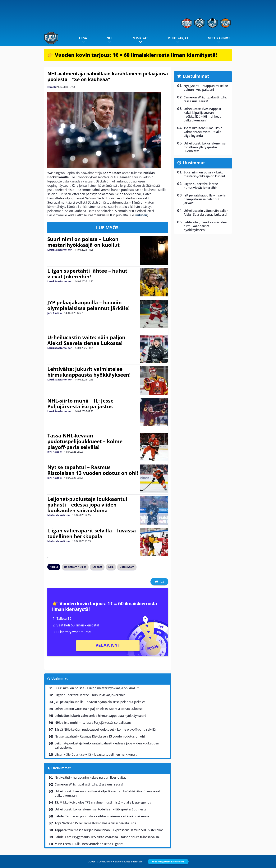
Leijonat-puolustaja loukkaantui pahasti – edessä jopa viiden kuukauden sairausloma (87, 505)
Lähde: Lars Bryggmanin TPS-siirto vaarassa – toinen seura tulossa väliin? (107, 837)
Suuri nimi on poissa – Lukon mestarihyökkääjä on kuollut (83, 242)
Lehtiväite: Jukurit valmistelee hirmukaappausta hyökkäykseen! (89, 372)
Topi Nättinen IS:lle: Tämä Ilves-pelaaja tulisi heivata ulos (95, 823)
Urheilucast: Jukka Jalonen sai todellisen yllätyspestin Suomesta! (101, 809)
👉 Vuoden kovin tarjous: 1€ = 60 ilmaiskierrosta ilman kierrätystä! (132, 55)
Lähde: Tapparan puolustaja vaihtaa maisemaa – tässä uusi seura (102, 816)
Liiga (83, 38)
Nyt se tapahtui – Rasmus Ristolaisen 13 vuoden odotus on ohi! (93, 470)
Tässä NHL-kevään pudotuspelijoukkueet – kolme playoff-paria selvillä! (85, 441)
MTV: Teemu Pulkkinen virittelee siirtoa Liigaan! (89, 844)
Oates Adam (127, 567)
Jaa (159, 582)
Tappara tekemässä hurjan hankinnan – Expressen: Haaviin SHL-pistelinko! (109, 830)
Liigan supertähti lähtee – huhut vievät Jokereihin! (87, 274)
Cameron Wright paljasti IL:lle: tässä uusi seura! (89, 784)
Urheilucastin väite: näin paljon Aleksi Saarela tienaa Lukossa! (86, 340)
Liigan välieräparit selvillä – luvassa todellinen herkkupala (92, 533)
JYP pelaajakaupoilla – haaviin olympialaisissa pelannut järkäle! (88, 305)
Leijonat (97, 567)
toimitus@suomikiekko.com (168, 862)
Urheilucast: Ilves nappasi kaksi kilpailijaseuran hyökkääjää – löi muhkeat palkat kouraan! (107, 793)
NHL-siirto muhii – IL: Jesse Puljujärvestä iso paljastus (80, 403)
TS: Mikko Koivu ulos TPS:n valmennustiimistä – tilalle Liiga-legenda (103, 802)
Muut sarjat (178, 38)
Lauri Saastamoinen (60, 250)
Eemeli (52, 87)
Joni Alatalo (55, 313)
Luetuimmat (61, 768)
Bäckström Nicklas (75, 567)
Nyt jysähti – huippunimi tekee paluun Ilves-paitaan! (92, 777)
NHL (110, 38)
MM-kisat (140, 38)
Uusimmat (60, 678)
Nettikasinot (219, 38)
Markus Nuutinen (59, 515)
